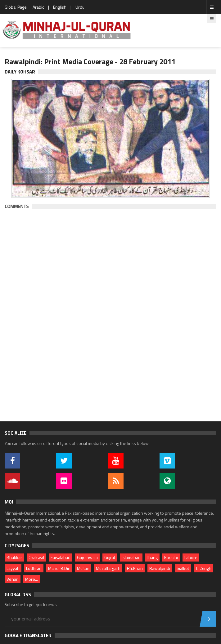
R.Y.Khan (135, 568)
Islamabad (131, 557)
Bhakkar (14, 557)
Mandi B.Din (59, 568)
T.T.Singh (203, 568)
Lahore (191, 557)
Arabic (38, 7)
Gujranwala (87, 557)
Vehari (13, 579)
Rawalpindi (160, 568)
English (60, 7)
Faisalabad (61, 557)
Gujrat (110, 557)
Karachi (171, 557)
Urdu (80, 7)
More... (32, 579)
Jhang (152, 557)
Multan (83, 568)
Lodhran (34, 568)
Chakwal (36, 557)
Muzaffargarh (108, 568)
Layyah (13, 568)
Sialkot (183, 568)
